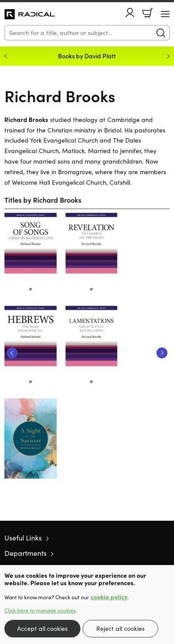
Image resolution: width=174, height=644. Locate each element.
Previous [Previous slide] (6, 56)
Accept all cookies (42, 628)
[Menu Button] (165, 14)
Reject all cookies (120, 628)
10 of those (30, 14)
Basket (148, 13)
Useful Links (23, 538)
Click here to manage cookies (40, 610)
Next (162, 353)
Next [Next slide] (168, 56)
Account (130, 13)
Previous (12, 353)
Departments (25, 553)
